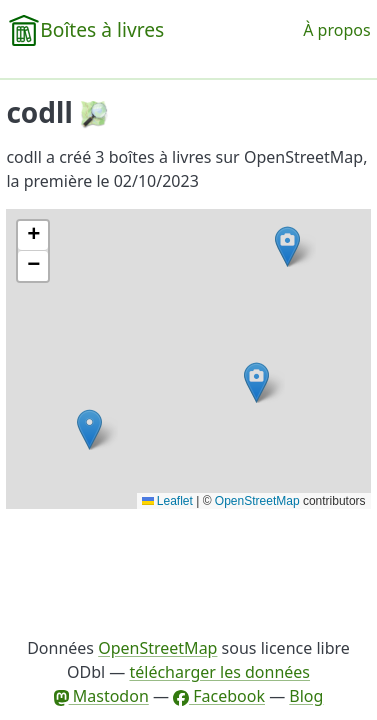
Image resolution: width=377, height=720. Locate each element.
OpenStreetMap (257, 501)
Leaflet (167, 501)
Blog (306, 696)
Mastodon (101, 696)
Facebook (219, 696)
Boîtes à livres (102, 29)
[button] (287, 246)
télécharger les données (219, 672)
